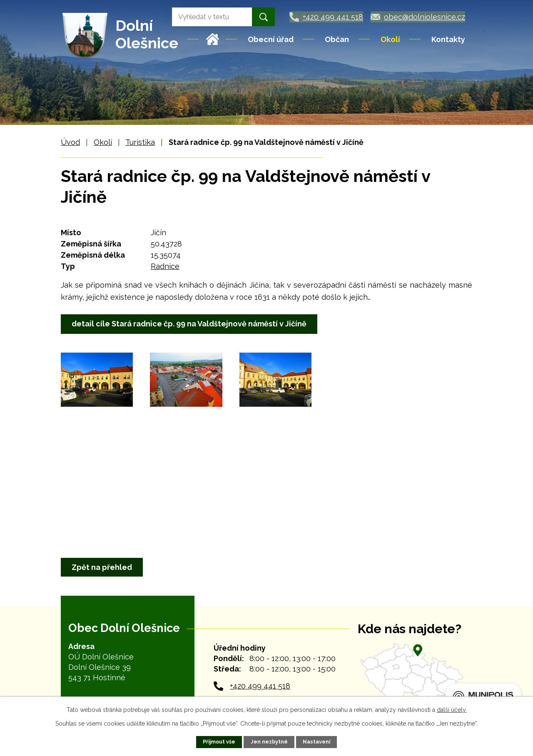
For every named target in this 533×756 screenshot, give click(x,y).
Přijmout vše (219, 742)
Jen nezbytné (269, 742)
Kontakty (448, 39)
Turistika (140, 142)
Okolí (390, 39)
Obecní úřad (271, 39)
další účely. (452, 710)
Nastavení (316, 742)
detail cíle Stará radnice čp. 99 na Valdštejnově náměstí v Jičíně (189, 324)
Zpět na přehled (102, 567)
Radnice (165, 266)
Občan (337, 39)
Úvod (213, 39)
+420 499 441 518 (260, 686)
